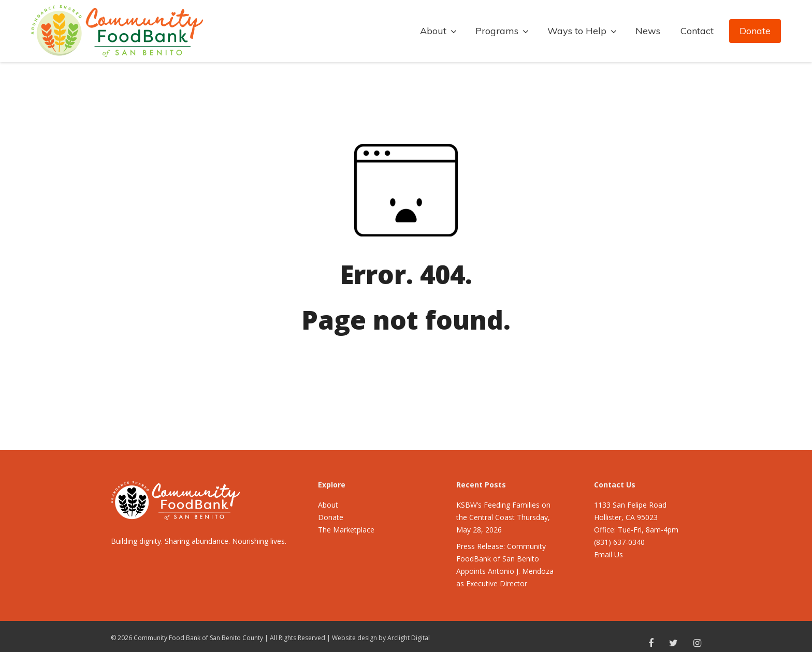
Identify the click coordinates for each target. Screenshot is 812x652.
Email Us (608, 554)
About (328, 505)
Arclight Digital (409, 638)
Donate (755, 31)
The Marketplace (346, 530)
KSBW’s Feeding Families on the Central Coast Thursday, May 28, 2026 (503, 517)
